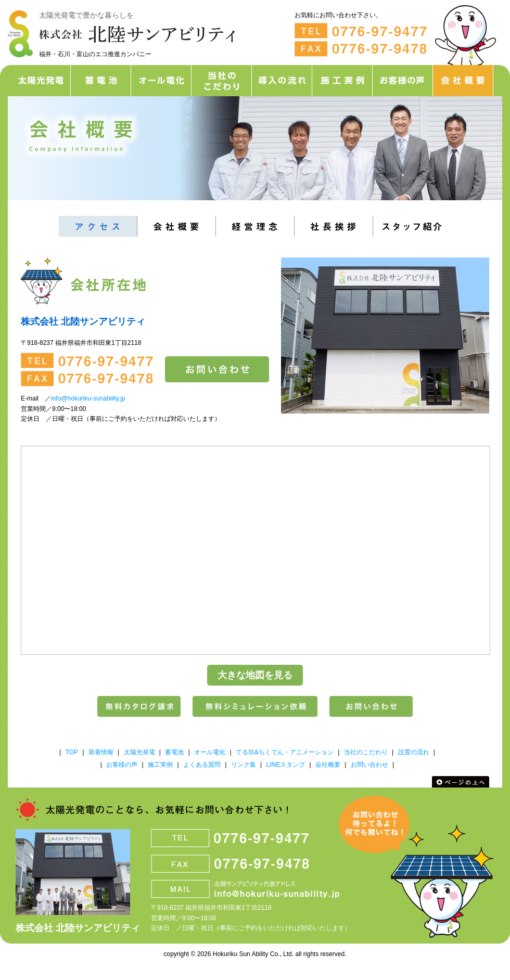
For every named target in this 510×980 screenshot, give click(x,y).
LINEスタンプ (285, 765)
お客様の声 (122, 765)
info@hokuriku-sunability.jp (88, 398)
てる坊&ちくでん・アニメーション (285, 752)
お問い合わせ (369, 765)
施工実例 (160, 765)
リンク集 (244, 765)
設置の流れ (414, 752)
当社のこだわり (366, 752)
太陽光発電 (139, 752)
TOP (71, 752)
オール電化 (210, 752)
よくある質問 (202, 765)
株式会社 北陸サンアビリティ (78, 928)
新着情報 (101, 752)
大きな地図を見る (255, 675)
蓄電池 (174, 752)
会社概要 (328, 765)
